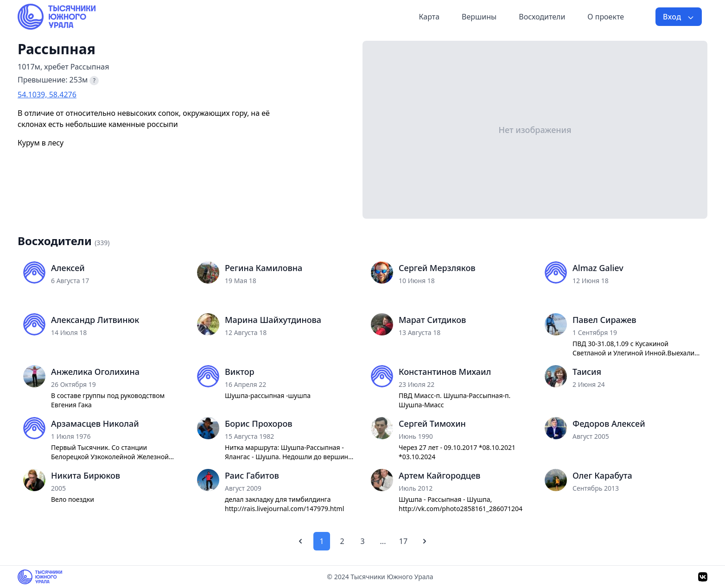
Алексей (68, 268)
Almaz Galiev (598, 268)
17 (403, 541)
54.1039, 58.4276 (47, 95)
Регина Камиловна (264, 268)
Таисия (587, 372)
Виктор (240, 372)
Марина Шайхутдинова (273, 320)
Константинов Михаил (445, 372)
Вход (679, 17)
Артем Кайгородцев (439, 475)
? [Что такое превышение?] (94, 80)
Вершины (479, 17)
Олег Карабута (602, 475)
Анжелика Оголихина (95, 372)
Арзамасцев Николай (95, 424)
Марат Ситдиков (432, 320)
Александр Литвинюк (95, 320)
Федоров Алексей (609, 424)
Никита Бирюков (86, 475)
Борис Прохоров (259, 424)
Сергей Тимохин (432, 424)
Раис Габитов (252, 475)
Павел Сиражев (604, 320)
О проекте (606, 17)
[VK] (703, 577)
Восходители (542, 17)
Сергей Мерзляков (437, 268)
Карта (429, 17)
